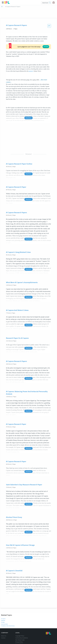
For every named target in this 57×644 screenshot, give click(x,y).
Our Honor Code (20, 631)
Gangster (3, 612)
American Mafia (4, 615)
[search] (50, 3)
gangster (31, 62)
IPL (2, 7)
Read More (28, 165)
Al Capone (3, 610)
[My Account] (54, 3)
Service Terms (19, 635)
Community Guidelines (22, 629)
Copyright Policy (20, 627)
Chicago (3, 613)
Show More (28, 109)
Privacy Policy (19, 633)
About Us (4, 627)
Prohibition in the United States (8, 617)
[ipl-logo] (7, 3)
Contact (3, 629)
